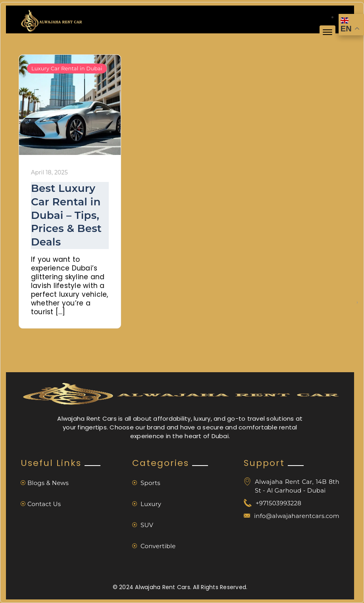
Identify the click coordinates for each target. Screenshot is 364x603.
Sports (146, 483)
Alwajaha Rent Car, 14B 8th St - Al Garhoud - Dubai (297, 486)
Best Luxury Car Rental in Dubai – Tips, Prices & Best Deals (66, 215)
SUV (143, 525)
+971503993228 (278, 503)
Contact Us (41, 504)
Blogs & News (45, 483)
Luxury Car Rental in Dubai (67, 68)
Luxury (147, 504)
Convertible (154, 546)
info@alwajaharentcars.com (297, 516)
